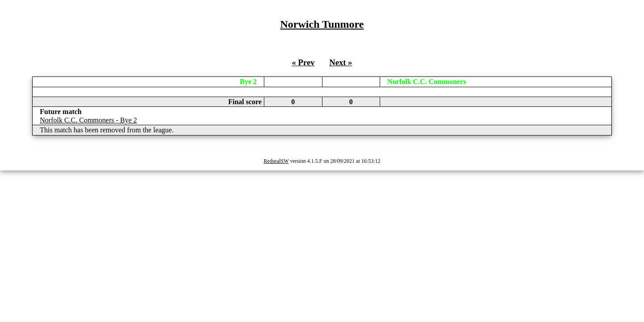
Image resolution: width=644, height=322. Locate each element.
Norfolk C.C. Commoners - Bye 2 (88, 120)
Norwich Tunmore (322, 24)
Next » (341, 62)
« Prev (303, 62)
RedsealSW (276, 161)
